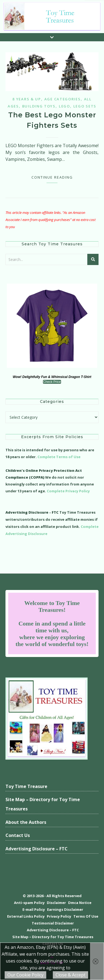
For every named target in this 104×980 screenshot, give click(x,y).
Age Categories (63, 99)
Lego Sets (85, 106)
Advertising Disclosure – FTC (37, 849)
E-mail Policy (34, 909)
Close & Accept (70, 975)
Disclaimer (56, 903)
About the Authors (26, 822)
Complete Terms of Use (59, 457)
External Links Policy (26, 916)
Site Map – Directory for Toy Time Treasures (43, 804)
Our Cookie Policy (25, 975)
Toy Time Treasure (26, 786)
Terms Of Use (86, 916)
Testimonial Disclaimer (53, 923)
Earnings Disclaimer (65, 909)
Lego (64, 106)
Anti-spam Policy (29, 903)
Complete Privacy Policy (68, 491)
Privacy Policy (59, 916)
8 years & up (27, 99)
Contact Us (18, 835)
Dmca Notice (80, 903)
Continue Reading (52, 177)
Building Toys (39, 106)
